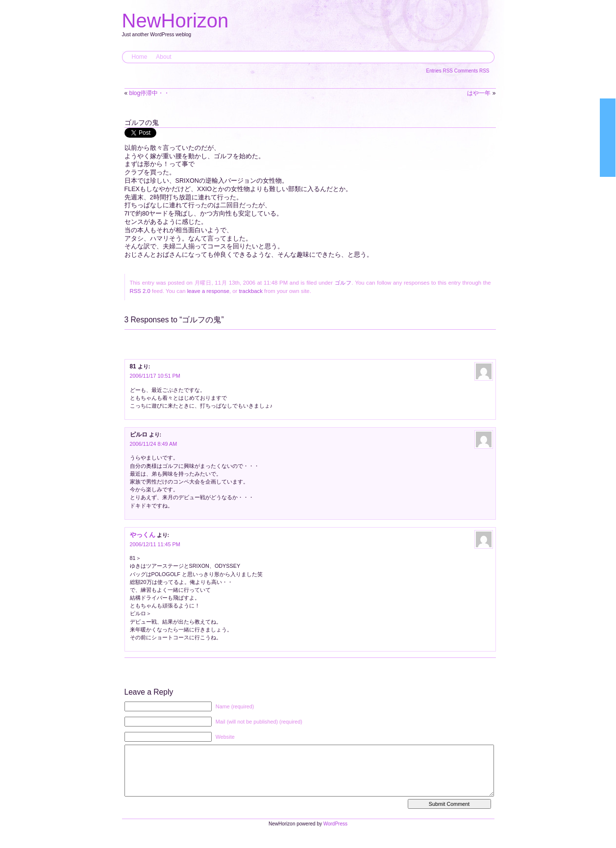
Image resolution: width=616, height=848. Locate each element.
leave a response (208, 291)
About (163, 57)
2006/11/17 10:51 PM (155, 376)
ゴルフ (343, 283)
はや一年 (479, 93)
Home (140, 57)
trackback (250, 291)
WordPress (335, 834)
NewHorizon (175, 21)
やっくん (143, 535)
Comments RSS (472, 71)
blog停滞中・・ (150, 93)
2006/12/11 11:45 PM (155, 544)
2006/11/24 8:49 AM (154, 444)
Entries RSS (440, 71)
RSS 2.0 (140, 291)
